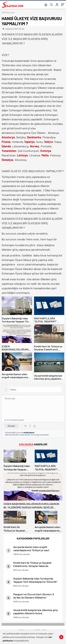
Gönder (11, 426)
